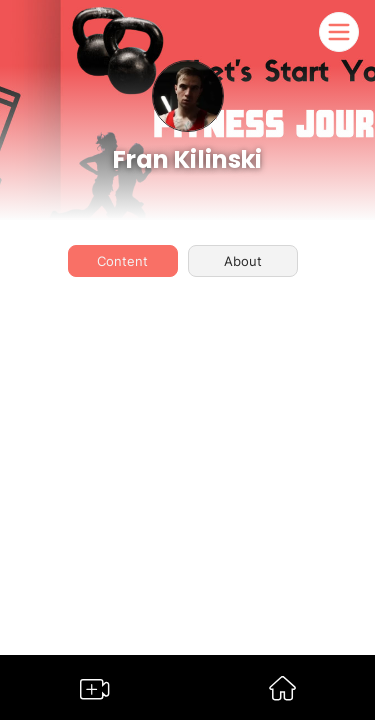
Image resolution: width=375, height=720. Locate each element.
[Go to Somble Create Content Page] (95, 693)
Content (122, 261)
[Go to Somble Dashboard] (282, 694)
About (243, 261)
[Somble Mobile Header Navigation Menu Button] (339, 32)
